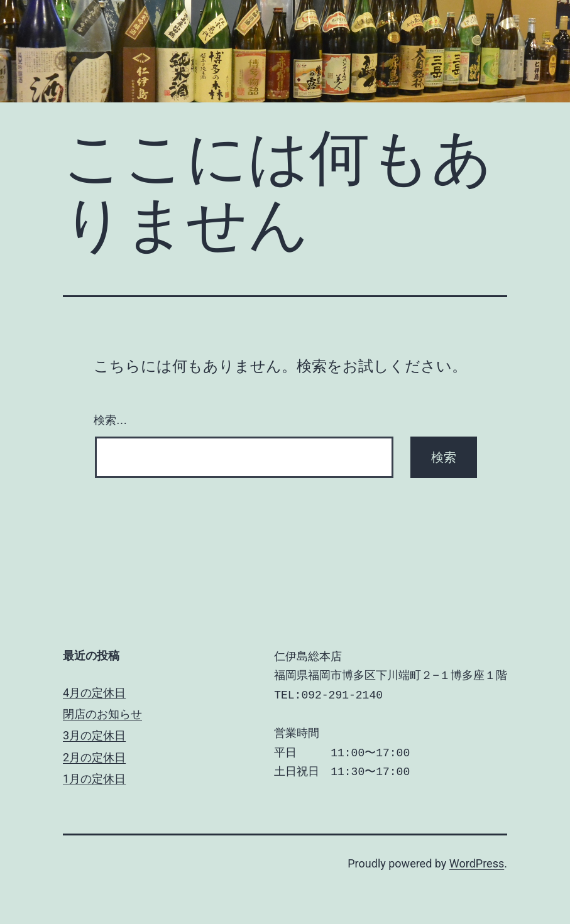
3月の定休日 (94, 735)
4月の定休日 (94, 693)
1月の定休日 (94, 779)
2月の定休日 (94, 757)
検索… (111, 420)
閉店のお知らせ (102, 714)
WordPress (477, 863)
